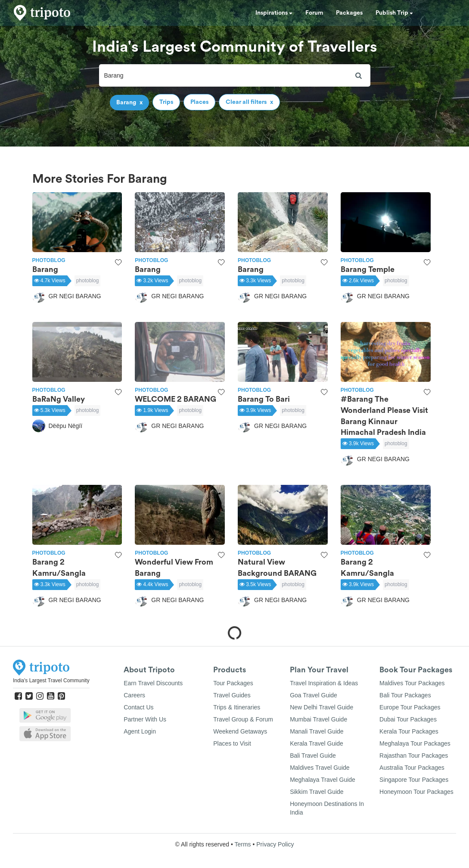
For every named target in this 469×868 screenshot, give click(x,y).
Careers (134, 695)
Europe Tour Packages (410, 707)
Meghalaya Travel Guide (323, 780)
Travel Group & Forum (243, 719)
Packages (349, 13)
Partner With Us (145, 719)
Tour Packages (233, 683)
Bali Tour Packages (405, 695)
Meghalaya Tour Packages (415, 743)
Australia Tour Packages (412, 768)
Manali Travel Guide (317, 731)
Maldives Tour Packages (412, 683)
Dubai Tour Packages (408, 719)
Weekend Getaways (240, 731)
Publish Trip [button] (394, 13)
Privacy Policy (275, 844)
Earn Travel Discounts (153, 683)
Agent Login (140, 731)
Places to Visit (232, 743)
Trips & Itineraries (237, 707)
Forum (314, 13)
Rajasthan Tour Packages (414, 756)
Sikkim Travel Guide (317, 792)
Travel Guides (232, 695)
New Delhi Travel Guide (321, 707)
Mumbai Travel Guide (318, 719)
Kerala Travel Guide (317, 743)
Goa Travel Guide (314, 695)
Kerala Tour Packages (409, 731)
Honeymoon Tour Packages (416, 792)
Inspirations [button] (274, 13)
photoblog (88, 281)
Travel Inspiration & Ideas (324, 683)
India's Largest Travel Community (51, 681)
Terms (242, 844)
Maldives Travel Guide (320, 768)
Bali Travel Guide (313, 756)
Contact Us (138, 707)
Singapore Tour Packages (414, 780)
